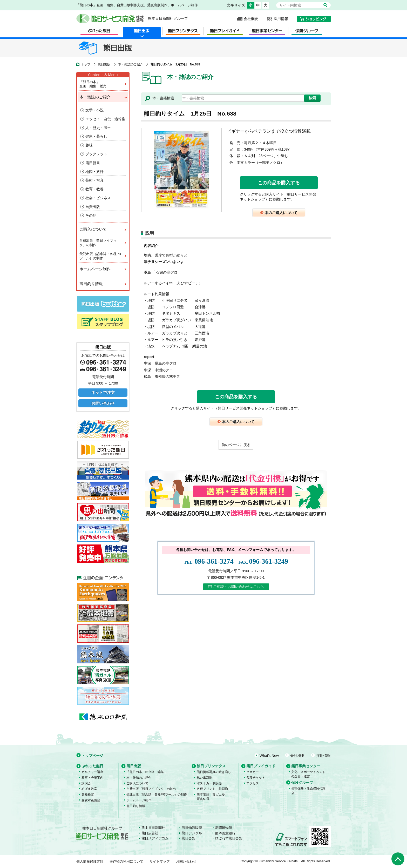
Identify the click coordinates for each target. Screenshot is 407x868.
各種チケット (256, 778)
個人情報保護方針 (90, 862)
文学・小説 (94, 110)
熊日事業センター (306, 766)
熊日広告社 (150, 833)
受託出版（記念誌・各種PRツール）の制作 (103, 256)
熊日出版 (104, 64)
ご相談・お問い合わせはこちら (236, 587)
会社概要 (251, 19)
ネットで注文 (103, 392)
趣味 (89, 145)
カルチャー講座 (92, 772)
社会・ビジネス (98, 198)
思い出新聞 (205, 778)
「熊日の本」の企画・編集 (145, 772)
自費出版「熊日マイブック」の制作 (103, 243)
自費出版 (93, 207)
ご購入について (103, 229)
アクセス (253, 783)
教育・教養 (94, 189)
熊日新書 (93, 163)
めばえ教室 (89, 789)
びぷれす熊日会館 (229, 838)
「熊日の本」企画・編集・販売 (103, 84)
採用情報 (281, 19)
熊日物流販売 (192, 828)
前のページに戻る (236, 445)
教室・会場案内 (92, 778)
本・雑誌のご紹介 (131, 64)
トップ (86, 64)
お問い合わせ (103, 403)
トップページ (92, 756)
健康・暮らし (96, 136)
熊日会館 (188, 838)
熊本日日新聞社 (153, 828)
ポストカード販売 (209, 783)
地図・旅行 (94, 172)
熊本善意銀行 (225, 833)
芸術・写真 (94, 180)
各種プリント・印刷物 (212, 789)
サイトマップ (160, 862)
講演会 (86, 783)
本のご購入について (279, 213)
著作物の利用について (126, 862)
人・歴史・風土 (98, 128)
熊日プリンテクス (211, 766)
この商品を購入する (279, 183)
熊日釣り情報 (103, 284)
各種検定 (88, 795)
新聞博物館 (224, 828)
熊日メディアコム (155, 838)
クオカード (254, 772)
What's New (269, 756)
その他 (91, 216)
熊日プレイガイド (261, 766)
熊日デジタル (192, 833)
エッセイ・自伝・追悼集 (105, 119)
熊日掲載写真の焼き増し (214, 772)
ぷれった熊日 (92, 766)
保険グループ (302, 783)
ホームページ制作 (103, 269)
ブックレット (96, 154)
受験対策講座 (91, 800)
